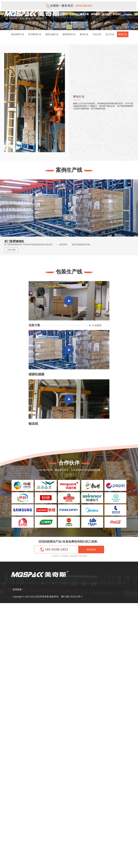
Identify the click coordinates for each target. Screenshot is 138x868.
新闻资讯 (95, 14)
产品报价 (64, 556)
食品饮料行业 (18, 34)
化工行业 (110, 34)
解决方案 (84, 14)
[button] (72, 217)
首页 (65, 14)
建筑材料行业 (69, 34)
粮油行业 (84, 34)
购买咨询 (74, 556)
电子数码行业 (35, 34)
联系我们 (117, 14)
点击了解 (11, 250)
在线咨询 (91, 550)
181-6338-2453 (70, 22)
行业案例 (97, 325)
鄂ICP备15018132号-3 (72, 597)
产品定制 (55, 556)
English (128, 14)
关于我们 (106, 14)
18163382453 (84, 6)
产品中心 (74, 14)
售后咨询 (83, 556)
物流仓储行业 (52, 34)
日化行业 (97, 34)
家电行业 (123, 34)
